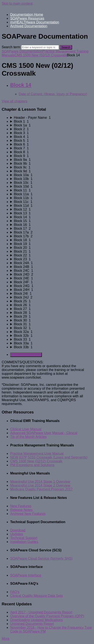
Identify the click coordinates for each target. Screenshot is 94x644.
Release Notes (21, 510)
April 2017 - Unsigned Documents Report (41, 612)
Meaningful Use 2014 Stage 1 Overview (40, 482)
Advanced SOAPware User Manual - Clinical (44, 433)
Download (18, 530)
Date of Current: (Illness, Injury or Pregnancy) (53, 94)
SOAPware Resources (27, 18)
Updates (17, 534)
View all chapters (15, 101)
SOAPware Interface (26, 575)
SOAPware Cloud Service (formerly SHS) (41, 558)
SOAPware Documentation (22, 51)
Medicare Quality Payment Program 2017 (41, 489)
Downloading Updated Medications (36, 620)
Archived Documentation (29, 26)
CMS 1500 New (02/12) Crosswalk (41, 55)
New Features (21, 506)
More (6, 639)
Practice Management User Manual (37, 454)
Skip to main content (17, 4)
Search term (11, 47)
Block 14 (21, 85)
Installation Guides (24, 542)
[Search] (40, 47)
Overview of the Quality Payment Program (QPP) (47, 616)
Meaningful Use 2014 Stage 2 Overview (40, 485)
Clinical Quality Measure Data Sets (36, 596)
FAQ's (15, 592)
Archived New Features (28, 514)
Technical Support (24, 538)
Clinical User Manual (26, 429)
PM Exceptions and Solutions (32, 465)
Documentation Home (27, 15)
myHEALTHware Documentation (35, 22)
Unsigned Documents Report (32, 624)
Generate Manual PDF (26, 355)
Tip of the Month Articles (28, 437)
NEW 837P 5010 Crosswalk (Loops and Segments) (49, 457)
